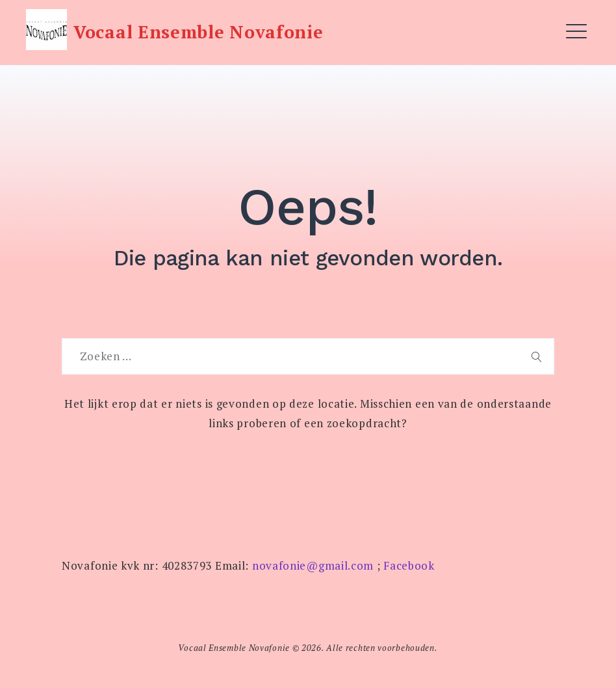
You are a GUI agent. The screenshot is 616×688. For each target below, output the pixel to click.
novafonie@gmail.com (313, 565)
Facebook (409, 565)
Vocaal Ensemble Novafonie (199, 32)
